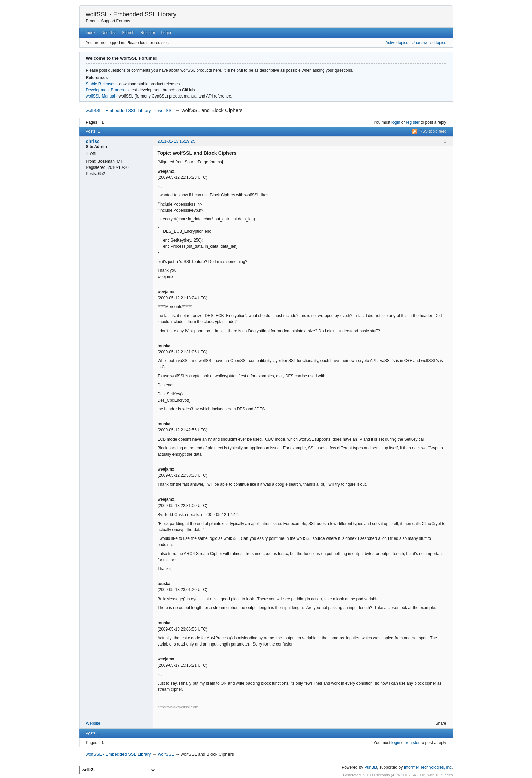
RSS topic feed (433, 131)
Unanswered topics (429, 43)
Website (93, 723)
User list (108, 33)
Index (90, 33)
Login (166, 33)
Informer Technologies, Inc (428, 767)
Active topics (397, 43)
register (413, 122)
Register (148, 33)
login (396, 122)
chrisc (93, 141)
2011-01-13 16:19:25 (176, 141)
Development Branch (105, 90)
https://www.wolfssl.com (178, 707)
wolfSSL (166, 111)
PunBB (371, 767)
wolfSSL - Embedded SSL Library (131, 14)
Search (128, 33)
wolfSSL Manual (100, 96)
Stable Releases (101, 84)
